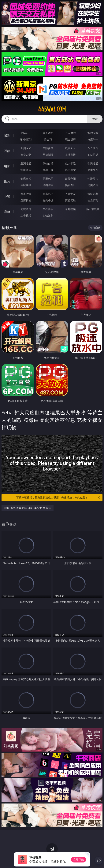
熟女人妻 (26, 155)
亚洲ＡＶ (26, 148)
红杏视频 (26, 215)
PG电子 (26, 133)
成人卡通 (70, 163)
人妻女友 (70, 194)
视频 (7, 151)
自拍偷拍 (48, 148)
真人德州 (48, 133)
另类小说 (48, 200)
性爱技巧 (93, 200)
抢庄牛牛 (93, 139)
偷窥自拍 (26, 179)
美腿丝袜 (26, 185)
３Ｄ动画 (93, 148)
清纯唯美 (48, 185)
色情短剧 (48, 215)
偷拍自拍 (48, 163)
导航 (7, 212)
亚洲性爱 (26, 163)
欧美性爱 (93, 163)
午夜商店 (48, 209)
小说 (7, 197)
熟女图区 (70, 185)
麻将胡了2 (26, 139)
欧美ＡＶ (70, 148)
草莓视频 (70, 209)
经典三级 (48, 170)
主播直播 (70, 155)
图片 (7, 181)
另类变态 (93, 170)
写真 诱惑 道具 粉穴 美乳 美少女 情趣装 (28, 508)
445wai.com (52, 109)
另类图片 (93, 185)
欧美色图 (70, 179)
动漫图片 (93, 179)
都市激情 (26, 194)
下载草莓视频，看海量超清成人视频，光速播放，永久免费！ (58, 498)
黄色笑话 (70, 200)
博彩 (7, 136)
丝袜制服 (48, 155)
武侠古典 (93, 194)
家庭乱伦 (48, 194)
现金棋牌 (70, 139)
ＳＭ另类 (93, 155)
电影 (7, 166)
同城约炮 (26, 209)
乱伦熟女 (70, 170)
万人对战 (70, 133)
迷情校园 (26, 200)
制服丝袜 (26, 170)
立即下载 (79, 860)
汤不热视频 (93, 209)
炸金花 (48, 139)
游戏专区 (93, 133)
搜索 (95, 119)
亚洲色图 (48, 179)
